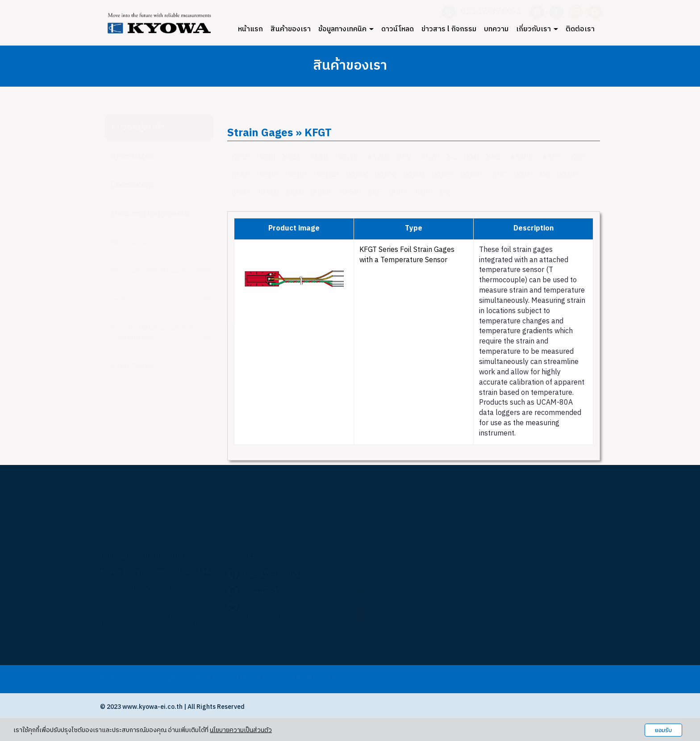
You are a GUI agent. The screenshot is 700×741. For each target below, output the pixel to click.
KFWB (348, 157)
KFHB (568, 175)
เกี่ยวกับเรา (537, 29)
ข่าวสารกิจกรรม (296, 679)
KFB (266, 157)
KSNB (269, 175)
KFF (375, 192)
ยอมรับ (663, 730)
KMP (423, 192)
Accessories (160, 242)
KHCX (358, 175)
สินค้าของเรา (291, 29)
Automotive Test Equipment (160, 270)
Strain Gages (132, 157)
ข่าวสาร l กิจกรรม (449, 29)
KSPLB (328, 175)
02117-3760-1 (491, 12)
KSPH (298, 175)
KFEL (295, 192)
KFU (523, 175)
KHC (499, 175)
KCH (398, 192)
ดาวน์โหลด (398, 29)
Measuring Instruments (150, 214)
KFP (577, 157)
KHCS (444, 175)
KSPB (241, 175)
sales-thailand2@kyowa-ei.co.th (287, 616)
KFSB (350, 192)
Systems (160, 299)
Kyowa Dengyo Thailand (410, 578)
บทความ (496, 29)
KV (445, 192)
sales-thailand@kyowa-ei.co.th (285, 607)
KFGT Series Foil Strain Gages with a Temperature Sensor (407, 255)
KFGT (292, 157)
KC (452, 157)
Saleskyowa (394, 597)
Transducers (132, 185)
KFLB (240, 192)
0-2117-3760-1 (270, 575)
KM (471, 157)
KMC (494, 157)
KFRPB (522, 157)
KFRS (552, 157)
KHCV (386, 175)
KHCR (415, 175)
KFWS (378, 157)
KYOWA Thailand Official (411, 617)
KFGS (241, 157)
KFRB (319, 157)
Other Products (136, 366)
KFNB (322, 192)
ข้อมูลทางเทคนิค (346, 29)
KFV (405, 157)
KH (544, 175)
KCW (429, 157)
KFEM (267, 192)
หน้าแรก (250, 29)
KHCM (473, 175)
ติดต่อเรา (580, 29)
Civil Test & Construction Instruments (160, 333)
